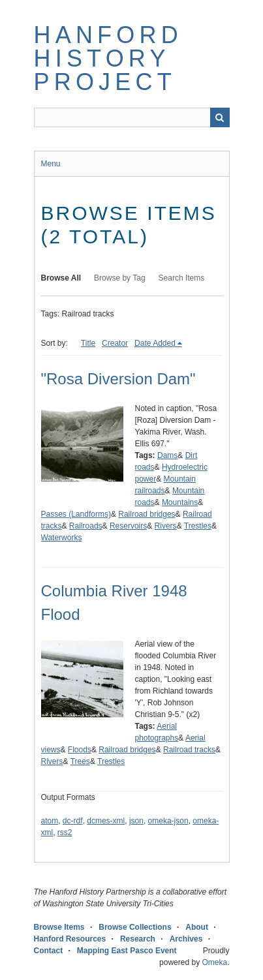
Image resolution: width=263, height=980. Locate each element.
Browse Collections (135, 927)
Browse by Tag (120, 278)
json (136, 821)
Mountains (180, 502)
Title (88, 343)
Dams (167, 455)
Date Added (155, 343)
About (197, 927)
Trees (80, 761)
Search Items (182, 278)
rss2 (65, 833)
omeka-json (168, 821)
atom (50, 821)
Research (138, 939)
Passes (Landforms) (76, 514)
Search (220, 117)
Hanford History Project (108, 58)
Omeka (214, 962)
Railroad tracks (189, 750)
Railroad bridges (147, 514)
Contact (49, 951)
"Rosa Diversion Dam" (118, 379)
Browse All (61, 278)
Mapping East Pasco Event (127, 951)
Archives (186, 939)
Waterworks (62, 538)
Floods (80, 750)
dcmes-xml (106, 821)
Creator (115, 343)
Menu (51, 164)
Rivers (166, 526)
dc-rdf (73, 821)
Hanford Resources (70, 939)
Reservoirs (128, 526)
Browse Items (59, 927)
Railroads (86, 526)
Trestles (198, 526)
